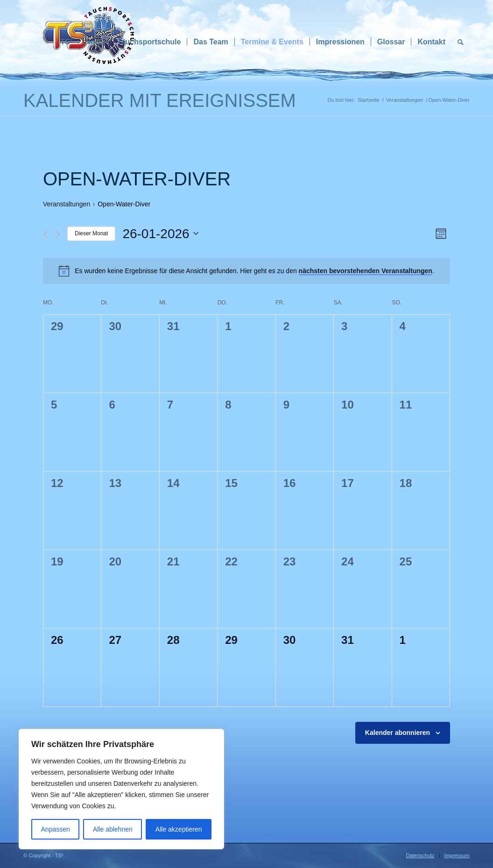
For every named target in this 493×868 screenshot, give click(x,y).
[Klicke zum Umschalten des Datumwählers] (160, 234)
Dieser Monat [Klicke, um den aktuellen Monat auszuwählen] (91, 233)
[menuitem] (66, 42)
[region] (121, 789)
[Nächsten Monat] (58, 234)
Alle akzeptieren (179, 829)
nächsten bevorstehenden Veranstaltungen (366, 271)
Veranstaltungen (67, 204)
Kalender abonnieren (398, 733)
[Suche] (461, 42)
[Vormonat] (46, 234)
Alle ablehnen (113, 829)
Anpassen (56, 829)
